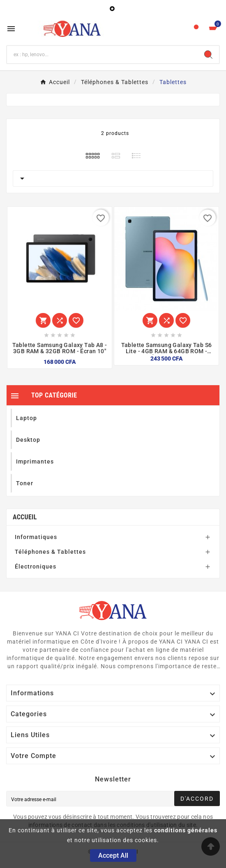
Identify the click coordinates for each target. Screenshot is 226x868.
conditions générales (186, 830)
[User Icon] (196, 29)
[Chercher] (102, 55)
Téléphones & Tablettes (50, 552)
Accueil (25, 517)
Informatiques (36, 537)
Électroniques (36, 566)
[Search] (208, 55)
